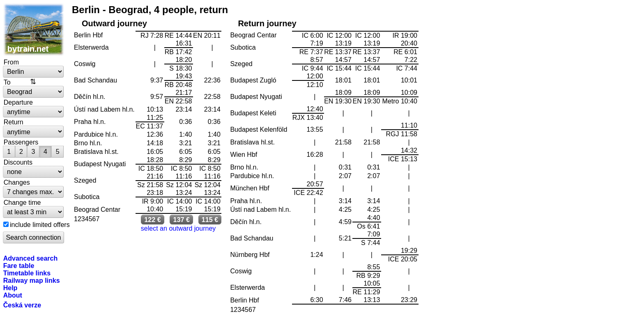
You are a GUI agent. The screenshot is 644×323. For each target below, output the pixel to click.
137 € (181, 220)
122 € (153, 220)
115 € (210, 220)
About (13, 295)
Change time (22, 202)
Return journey (267, 23)
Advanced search (31, 258)
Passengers (21, 142)
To (7, 82)
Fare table (19, 266)
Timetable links (27, 273)
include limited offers (40, 224)
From (11, 62)
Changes (17, 182)
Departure (18, 102)
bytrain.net (34, 30)
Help (10, 288)
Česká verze (22, 305)
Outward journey (114, 23)
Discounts (18, 162)
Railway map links (32, 280)
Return (14, 122)
